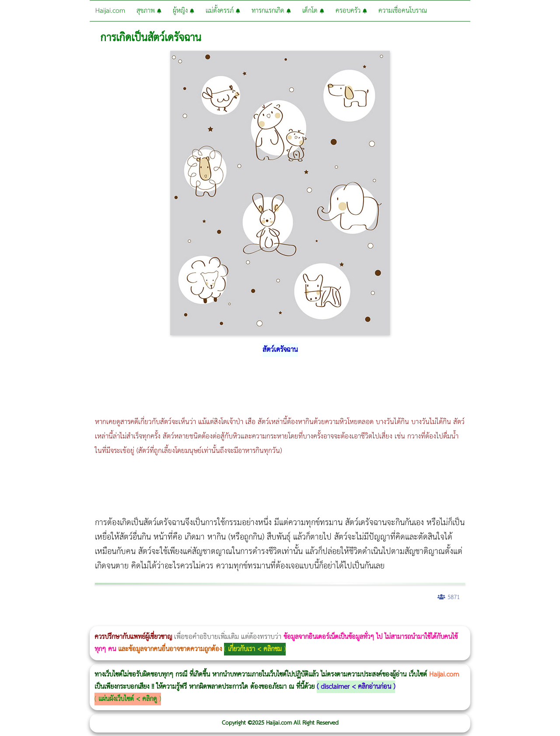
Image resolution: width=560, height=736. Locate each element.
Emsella (236, 620)
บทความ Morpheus (259, 620)
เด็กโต (313, 11)
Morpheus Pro (229, 620)
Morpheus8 (119, 620)
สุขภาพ (149, 11)
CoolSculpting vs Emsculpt (161, 620)
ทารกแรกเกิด (271, 11)
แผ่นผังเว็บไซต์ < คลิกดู (128, 699)
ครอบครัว (351, 11)
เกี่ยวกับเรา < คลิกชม (255, 649)
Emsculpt (246, 620)
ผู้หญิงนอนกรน (44, 620)
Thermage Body (220, 620)
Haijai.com (110, 11)
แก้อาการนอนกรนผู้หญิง (88, 620)
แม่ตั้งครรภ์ (223, 11)
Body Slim (127, 620)
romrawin (269, 620)
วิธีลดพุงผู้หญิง (156, 620)
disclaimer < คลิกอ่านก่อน (356, 687)
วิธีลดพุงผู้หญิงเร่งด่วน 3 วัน (124, 620)
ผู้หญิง (184, 11)
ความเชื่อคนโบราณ (403, 11)
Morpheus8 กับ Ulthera (134, 620)
